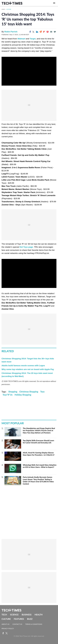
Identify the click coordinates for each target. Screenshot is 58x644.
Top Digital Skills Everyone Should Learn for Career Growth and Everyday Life (38, 442)
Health (39, 615)
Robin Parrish (11, 32)
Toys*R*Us (8, 395)
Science (14, 615)
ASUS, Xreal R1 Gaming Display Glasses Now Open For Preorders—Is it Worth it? (39, 454)
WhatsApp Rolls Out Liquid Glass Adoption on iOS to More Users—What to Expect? (40, 466)
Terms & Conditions (34, 624)
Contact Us (17, 624)
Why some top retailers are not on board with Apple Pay (28, 369)
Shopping (13, 392)
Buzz (30, 619)
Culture (9, 9)
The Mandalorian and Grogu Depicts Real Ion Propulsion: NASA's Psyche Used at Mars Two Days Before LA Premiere (39, 431)
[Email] (51, 32)
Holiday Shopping (23, 395)
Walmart (21, 39)
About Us (5, 624)
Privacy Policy (8, 629)
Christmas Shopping (29, 392)
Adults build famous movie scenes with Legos (23, 366)
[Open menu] (54, 3)
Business (27, 615)
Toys (42, 392)
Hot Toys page (26, 247)
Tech (4, 615)
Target (33, 39)
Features (19, 619)
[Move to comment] (55, 32)
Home (3, 9)
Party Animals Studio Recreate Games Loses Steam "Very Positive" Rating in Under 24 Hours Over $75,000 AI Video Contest (38, 480)
